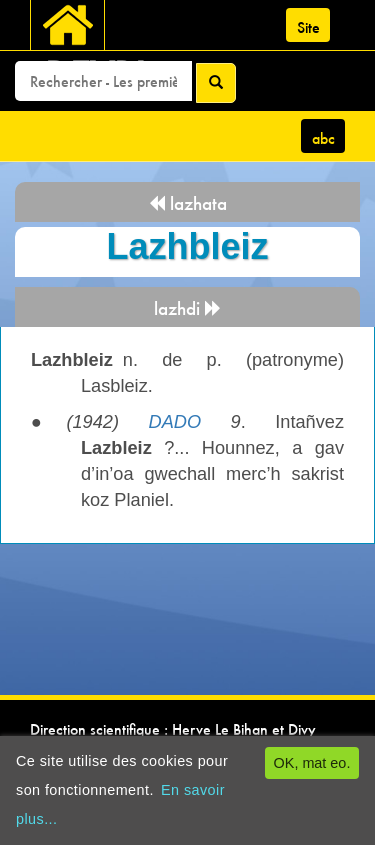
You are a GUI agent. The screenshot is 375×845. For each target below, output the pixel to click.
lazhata (187, 203)
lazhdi (188, 308)
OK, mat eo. (312, 763)
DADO (175, 422)
